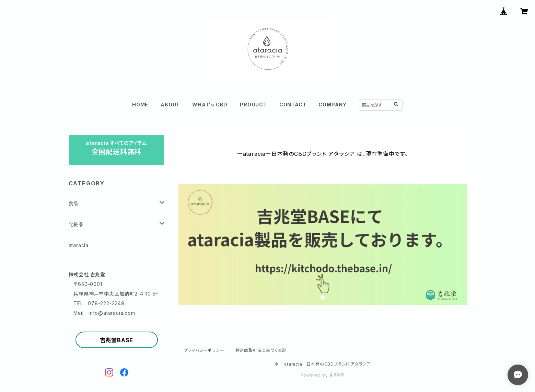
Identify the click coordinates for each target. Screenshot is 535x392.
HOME (140, 105)
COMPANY (333, 105)
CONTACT (293, 105)
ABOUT (170, 105)
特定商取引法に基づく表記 (261, 350)
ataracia (79, 245)
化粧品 (76, 224)
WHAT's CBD (210, 105)
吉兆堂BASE (117, 340)
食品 (74, 203)
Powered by (323, 375)
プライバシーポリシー (204, 350)
